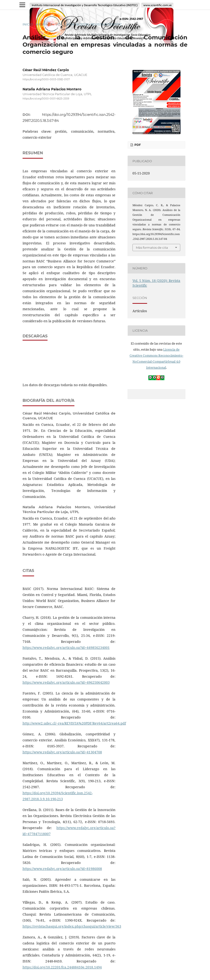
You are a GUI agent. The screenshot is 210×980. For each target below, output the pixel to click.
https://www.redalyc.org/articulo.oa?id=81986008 (62, 869)
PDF (137, 145)
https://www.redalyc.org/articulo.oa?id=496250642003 (66, 682)
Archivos (44, 24)
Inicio (28, 24)
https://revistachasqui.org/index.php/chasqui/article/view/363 (72, 926)
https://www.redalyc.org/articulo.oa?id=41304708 (62, 752)
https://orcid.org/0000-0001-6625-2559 (46, 99)
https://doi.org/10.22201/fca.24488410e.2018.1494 (62, 967)
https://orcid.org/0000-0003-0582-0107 (46, 79)
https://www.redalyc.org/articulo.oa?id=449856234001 (66, 648)
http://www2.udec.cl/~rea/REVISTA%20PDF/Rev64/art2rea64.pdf (74, 723)
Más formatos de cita (152, 248)
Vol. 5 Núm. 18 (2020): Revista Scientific (89, 24)
